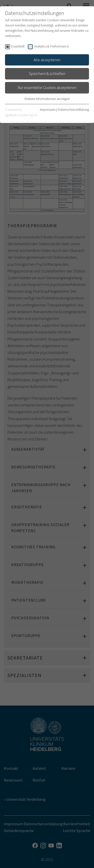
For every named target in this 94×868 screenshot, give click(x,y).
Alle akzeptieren (47, 60)
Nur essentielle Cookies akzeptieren (47, 87)
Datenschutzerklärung (73, 109)
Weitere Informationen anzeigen (47, 99)
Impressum (48, 109)
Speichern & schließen (47, 73)
